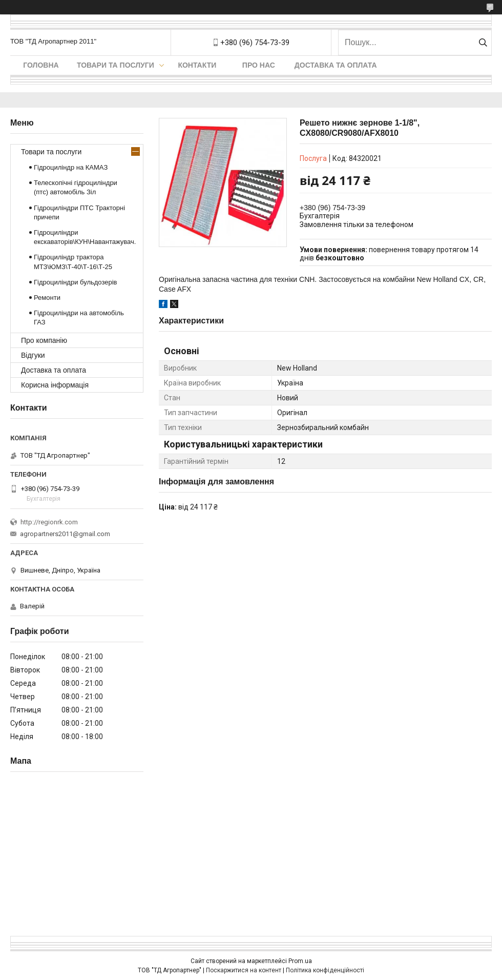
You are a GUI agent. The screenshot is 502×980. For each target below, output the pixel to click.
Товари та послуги (116, 65)
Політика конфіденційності (325, 970)
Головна (41, 65)
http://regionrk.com (49, 522)
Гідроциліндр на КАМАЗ (71, 167)
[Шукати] (483, 43)
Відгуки (33, 355)
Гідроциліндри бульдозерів (76, 282)
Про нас (259, 65)
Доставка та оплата (336, 65)
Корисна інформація (55, 385)
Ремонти (47, 298)
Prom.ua (300, 961)
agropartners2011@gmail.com (65, 534)
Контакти (197, 65)
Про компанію (44, 340)
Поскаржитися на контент (244, 970)
